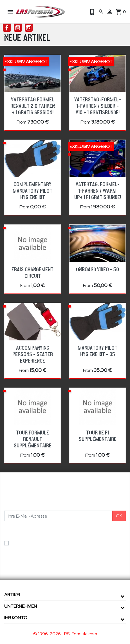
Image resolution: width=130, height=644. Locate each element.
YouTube (18, 28)
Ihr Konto (16, 618)
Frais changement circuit (32, 273)
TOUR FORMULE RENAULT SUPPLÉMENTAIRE (33, 439)
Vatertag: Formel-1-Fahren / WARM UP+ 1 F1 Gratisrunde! (98, 191)
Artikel (13, 595)
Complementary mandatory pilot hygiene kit (32, 191)
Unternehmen (21, 606)
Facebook (7, 28)
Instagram (29, 28)
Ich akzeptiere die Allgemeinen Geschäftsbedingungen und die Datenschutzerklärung (67, 546)
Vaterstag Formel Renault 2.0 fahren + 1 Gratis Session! (33, 106)
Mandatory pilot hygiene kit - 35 (97, 351)
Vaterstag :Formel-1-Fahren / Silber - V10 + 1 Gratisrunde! (98, 106)
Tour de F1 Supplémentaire (98, 436)
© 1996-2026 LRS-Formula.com (65, 634)
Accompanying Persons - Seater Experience (33, 354)
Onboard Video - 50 (97, 270)
